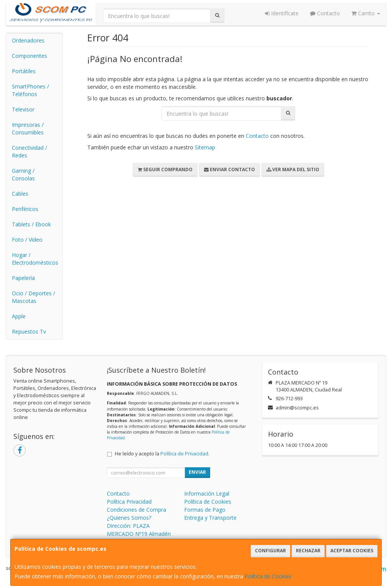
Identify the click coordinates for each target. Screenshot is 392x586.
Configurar (270, 551)
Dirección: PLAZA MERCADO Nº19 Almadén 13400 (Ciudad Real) (139, 534)
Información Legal (207, 494)
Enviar (197, 472)
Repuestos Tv (29, 331)
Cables (20, 194)
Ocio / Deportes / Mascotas (33, 297)
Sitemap (205, 147)
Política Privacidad (129, 502)
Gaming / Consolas (23, 174)
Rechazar (308, 551)
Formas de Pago (205, 510)
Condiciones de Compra (136, 510)
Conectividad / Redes (29, 151)
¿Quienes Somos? (129, 518)
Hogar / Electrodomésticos (35, 259)
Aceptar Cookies (352, 551)
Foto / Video (27, 240)
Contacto (325, 13)
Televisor (23, 109)
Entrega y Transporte (210, 518)
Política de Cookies (268, 576)
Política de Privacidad (184, 454)
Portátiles (24, 71)
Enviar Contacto (229, 169)
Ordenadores (28, 40)
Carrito (366, 13)
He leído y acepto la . (162, 454)
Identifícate (282, 13)
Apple (19, 316)
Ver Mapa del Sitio (293, 169)
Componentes (29, 56)
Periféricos (25, 209)
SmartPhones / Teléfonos (30, 90)
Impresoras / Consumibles (28, 128)
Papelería (23, 278)
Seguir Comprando (165, 169)
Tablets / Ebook (31, 224)
